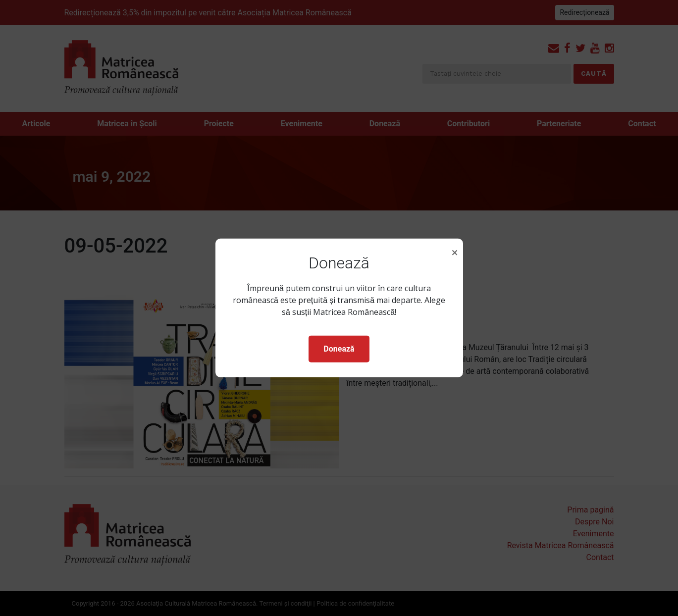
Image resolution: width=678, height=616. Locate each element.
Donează (339, 349)
